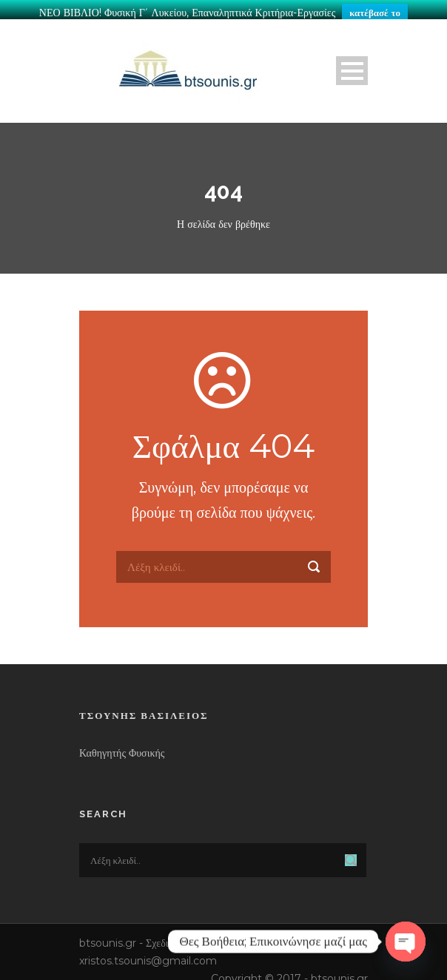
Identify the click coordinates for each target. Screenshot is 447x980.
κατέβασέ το (375, 13)
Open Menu (352, 66)
